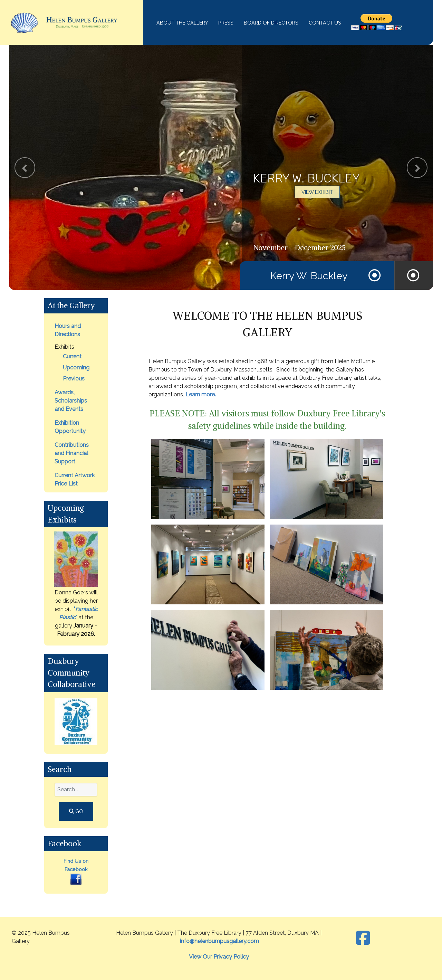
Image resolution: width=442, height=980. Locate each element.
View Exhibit (317, 192)
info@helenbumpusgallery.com (219, 941)
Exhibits (64, 347)
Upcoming (76, 367)
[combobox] (76, 790)
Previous (74, 379)
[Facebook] (363, 938)
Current (72, 356)
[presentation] (25, 168)
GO (76, 811)
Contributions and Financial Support (72, 453)
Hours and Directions (68, 330)
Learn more (200, 394)
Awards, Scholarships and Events (71, 401)
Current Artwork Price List (75, 479)
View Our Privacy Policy (219, 957)
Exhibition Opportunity (70, 427)
